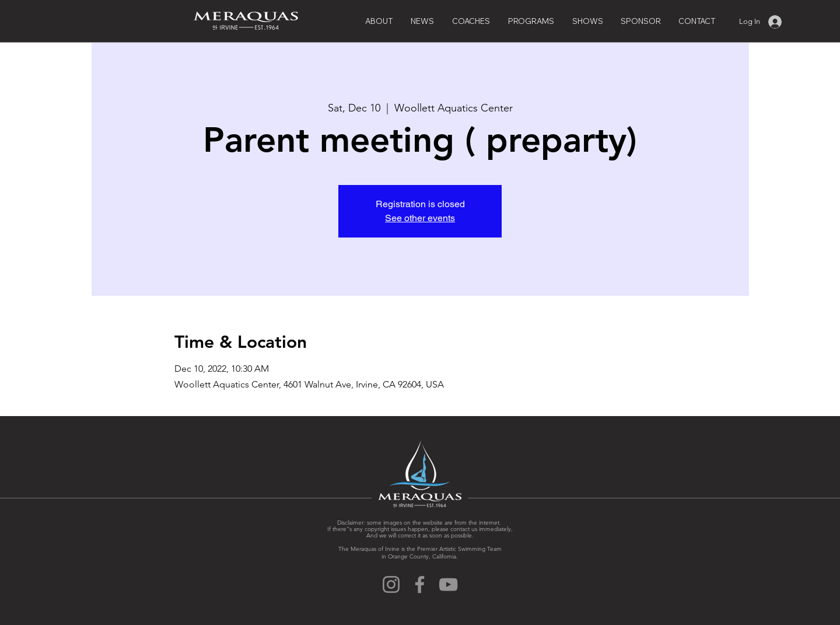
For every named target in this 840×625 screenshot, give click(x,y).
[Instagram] (391, 584)
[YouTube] (448, 584)
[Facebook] (420, 584)
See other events (420, 218)
